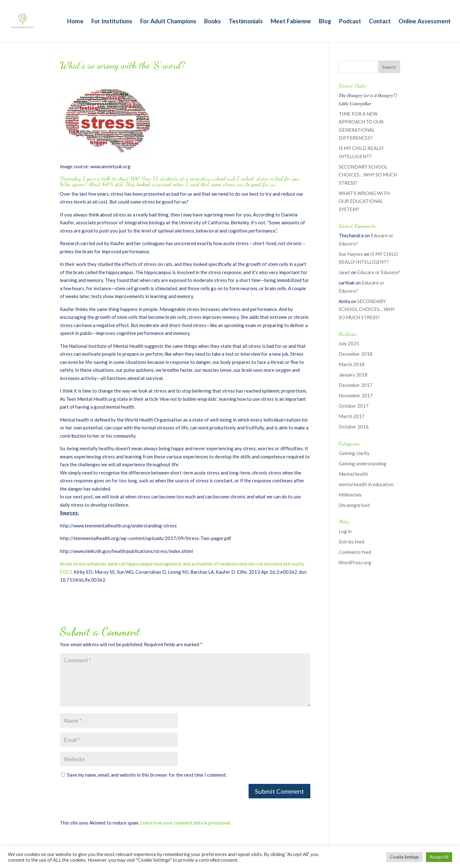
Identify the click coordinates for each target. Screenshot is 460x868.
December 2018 (356, 354)
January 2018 (353, 375)
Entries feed (351, 542)
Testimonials (246, 22)
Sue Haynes (351, 254)
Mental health (353, 474)
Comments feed (355, 552)
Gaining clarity (354, 453)
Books (213, 22)
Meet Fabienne (291, 22)
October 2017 (354, 406)
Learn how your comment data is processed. (185, 823)
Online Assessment (425, 22)
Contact (380, 22)
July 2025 (349, 343)
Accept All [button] (439, 857)
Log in (345, 531)
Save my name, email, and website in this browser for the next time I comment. (147, 775)
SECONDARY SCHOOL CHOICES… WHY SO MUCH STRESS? (368, 175)
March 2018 (352, 364)
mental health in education (366, 484)
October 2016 (354, 427)
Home (75, 22)
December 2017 (356, 385)
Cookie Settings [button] (405, 857)
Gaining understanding (362, 463)
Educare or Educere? (379, 272)
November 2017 (356, 395)
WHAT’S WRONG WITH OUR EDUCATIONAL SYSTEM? (364, 201)
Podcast (350, 22)
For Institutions (112, 22)
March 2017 (352, 416)
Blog (325, 22)
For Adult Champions (168, 22)
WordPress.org (355, 562)
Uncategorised (354, 505)
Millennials (350, 495)
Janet (344, 272)
